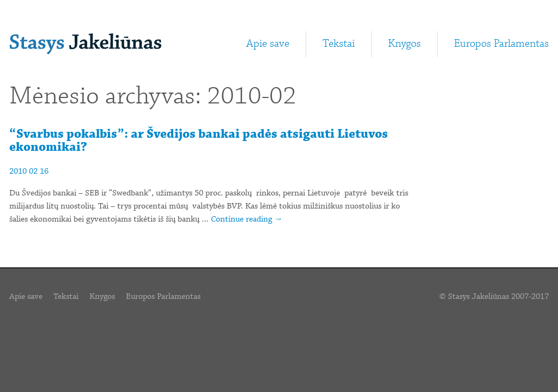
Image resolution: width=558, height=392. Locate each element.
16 (44, 171)
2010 (18, 171)
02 (33, 171)
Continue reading (247, 219)
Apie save (268, 44)
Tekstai (339, 44)
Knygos (404, 44)
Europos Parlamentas (501, 44)
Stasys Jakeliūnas (85, 44)
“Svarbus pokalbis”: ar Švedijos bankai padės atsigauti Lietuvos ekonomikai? (199, 141)
